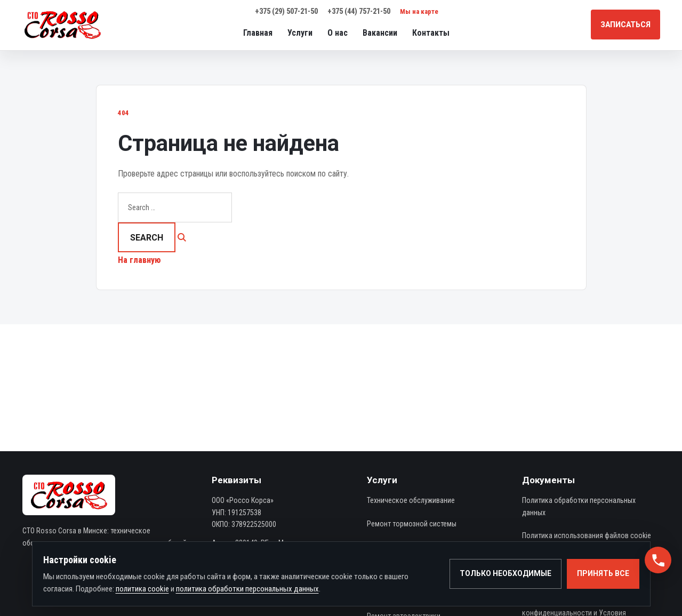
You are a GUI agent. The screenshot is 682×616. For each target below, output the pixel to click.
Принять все (603, 573)
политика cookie (142, 589)
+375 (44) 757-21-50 (359, 11)
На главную (139, 260)
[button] (658, 560)
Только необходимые (506, 573)
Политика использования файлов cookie (587, 535)
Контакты (431, 33)
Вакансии (380, 33)
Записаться (625, 25)
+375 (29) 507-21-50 (286, 11)
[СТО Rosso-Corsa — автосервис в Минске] (62, 25)
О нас (338, 33)
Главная (258, 33)
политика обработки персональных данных (247, 589)
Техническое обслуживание (411, 500)
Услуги (300, 33)
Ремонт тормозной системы (412, 524)
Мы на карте (419, 11)
